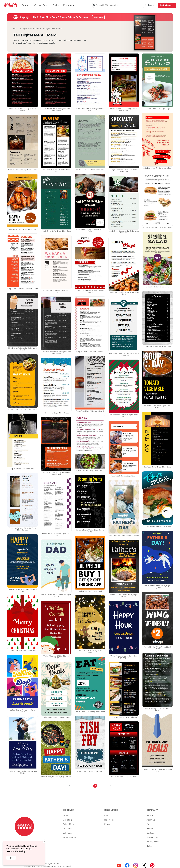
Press (149, 824)
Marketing (67, 820)
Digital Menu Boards (31, 29)
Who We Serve (41, 5)
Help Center (110, 820)
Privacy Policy (153, 842)
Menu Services (69, 837)
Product (26, 5)
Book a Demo (167, 5)
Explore (108, 824)
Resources (69, 5)
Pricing (56, 5)
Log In (151, 5)
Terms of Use (152, 837)
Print (106, 816)
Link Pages (67, 833)
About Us (151, 820)
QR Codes (67, 829)
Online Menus (69, 824)
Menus (16, 29)
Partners (150, 829)
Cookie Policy (18, 851)
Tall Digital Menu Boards (52, 29)
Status (149, 846)
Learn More (98, 17)
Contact (150, 833)
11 (105, 786)
